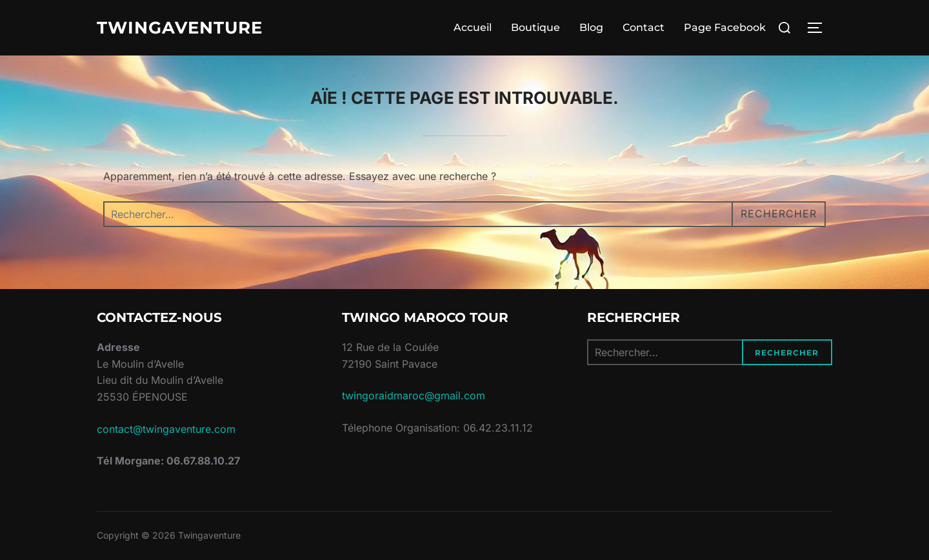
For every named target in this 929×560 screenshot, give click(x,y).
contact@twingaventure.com (166, 429)
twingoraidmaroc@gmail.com (414, 395)
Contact (644, 27)
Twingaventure (180, 28)
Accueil (473, 27)
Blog (591, 27)
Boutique (535, 27)
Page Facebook (725, 27)
